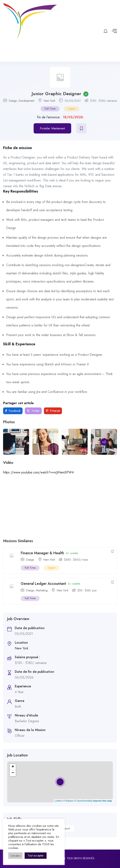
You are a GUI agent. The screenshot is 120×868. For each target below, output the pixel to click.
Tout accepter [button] (36, 855)
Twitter (33, 411)
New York (49, 101)
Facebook (13, 411)
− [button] (13, 773)
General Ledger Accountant (43, 584)
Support (65, 828)
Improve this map (102, 801)
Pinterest (53, 411)
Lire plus (15, 856)
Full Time (50, 109)
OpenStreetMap (85, 801)
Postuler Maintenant (52, 128)
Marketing (42, 590)
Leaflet (58, 801)
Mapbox (70, 801)
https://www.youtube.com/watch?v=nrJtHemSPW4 (38, 472)
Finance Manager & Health (42, 553)
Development (26, 101)
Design (13, 101)
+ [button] (13, 767)
